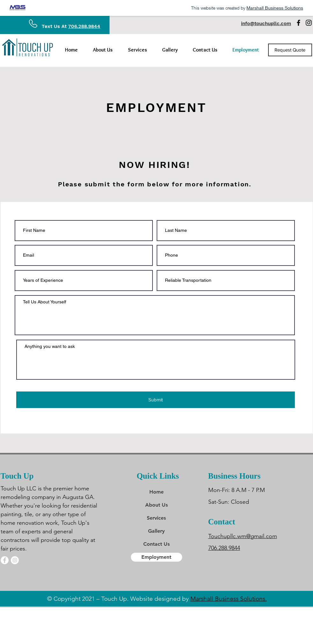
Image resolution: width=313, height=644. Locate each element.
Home (156, 492)
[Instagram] (309, 23)
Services (156, 518)
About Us (156, 505)
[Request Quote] (290, 50)
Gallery (156, 531)
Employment (156, 557)
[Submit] (156, 400)
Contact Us (156, 544)
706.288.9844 (84, 26)
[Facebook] (299, 23)
